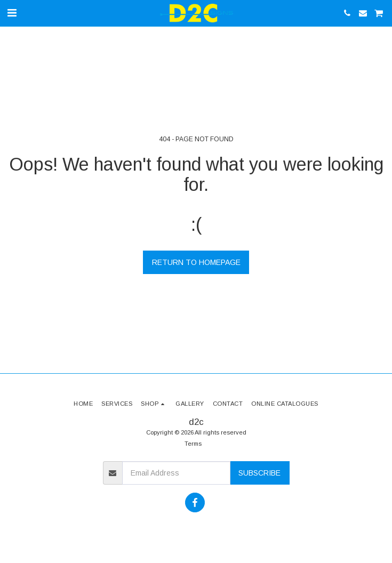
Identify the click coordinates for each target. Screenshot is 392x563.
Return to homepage (196, 262)
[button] (12, 13)
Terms (193, 444)
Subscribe (259, 473)
